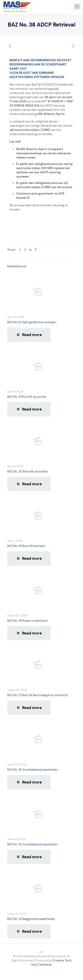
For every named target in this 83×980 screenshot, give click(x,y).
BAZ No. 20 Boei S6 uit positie (27, 471)
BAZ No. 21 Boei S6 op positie (27, 397)
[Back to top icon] (41, 952)
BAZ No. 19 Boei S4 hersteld (26, 546)
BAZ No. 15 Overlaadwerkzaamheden (33, 844)
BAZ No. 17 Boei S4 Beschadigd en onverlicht (38, 695)
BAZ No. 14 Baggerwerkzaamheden (31, 919)
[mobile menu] (77, 7)
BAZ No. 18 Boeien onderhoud (27, 621)
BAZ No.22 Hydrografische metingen (32, 322)
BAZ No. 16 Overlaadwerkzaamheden (33, 770)
